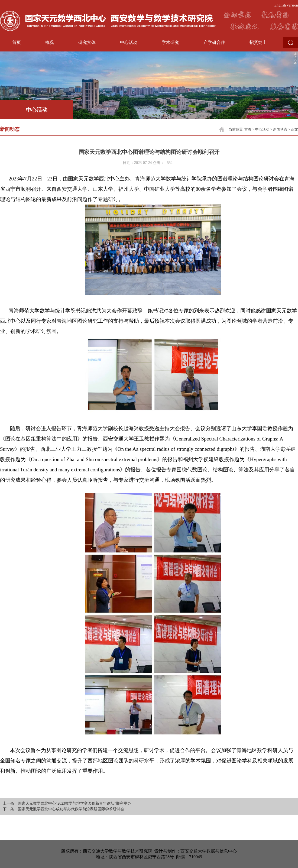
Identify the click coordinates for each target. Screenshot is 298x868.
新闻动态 (280, 129)
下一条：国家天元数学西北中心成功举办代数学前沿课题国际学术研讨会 (63, 809)
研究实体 (87, 42)
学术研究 (170, 42)
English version (286, 5)
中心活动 (129, 42)
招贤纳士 (258, 42)
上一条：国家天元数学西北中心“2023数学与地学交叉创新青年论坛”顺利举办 (67, 803)
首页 (17, 42)
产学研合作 (214, 42)
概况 (50, 42)
